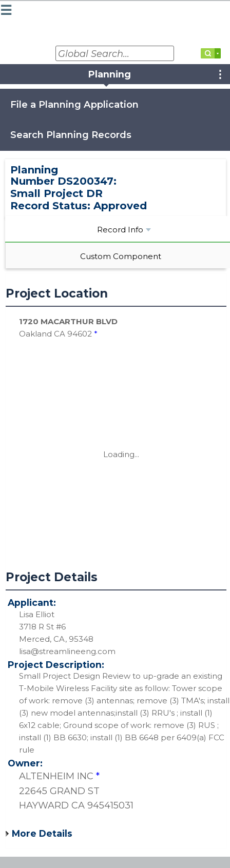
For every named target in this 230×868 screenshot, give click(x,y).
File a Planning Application (74, 104)
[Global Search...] (115, 53)
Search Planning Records (71, 135)
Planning (110, 74)
